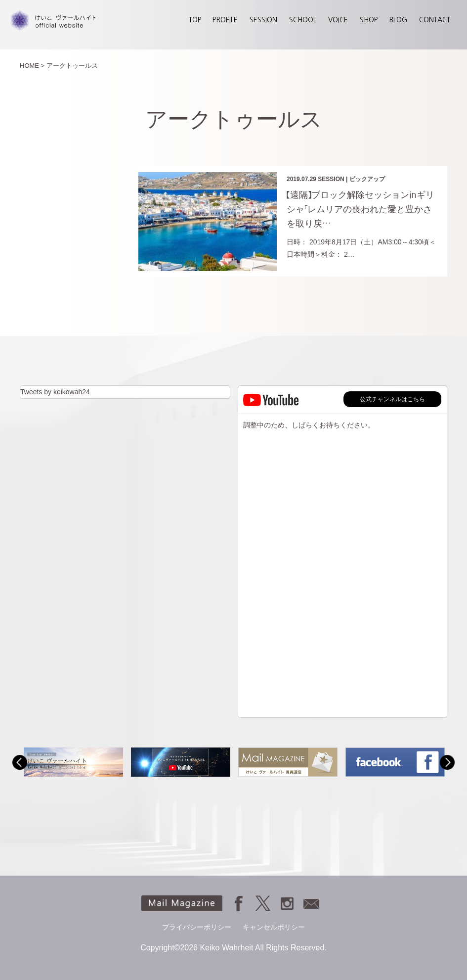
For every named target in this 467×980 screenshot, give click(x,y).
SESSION (263, 20)
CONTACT (435, 20)
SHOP (369, 20)
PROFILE (225, 20)
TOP (195, 20)
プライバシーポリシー (197, 927)
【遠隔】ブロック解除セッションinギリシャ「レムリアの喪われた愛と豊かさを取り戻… (361, 209)
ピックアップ (367, 179)
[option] (73, 762)
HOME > (32, 66)
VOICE (338, 20)
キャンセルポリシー (274, 927)
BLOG (398, 20)
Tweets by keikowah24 (55, 392)
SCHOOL (303, 20)
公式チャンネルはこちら (392, 399)
